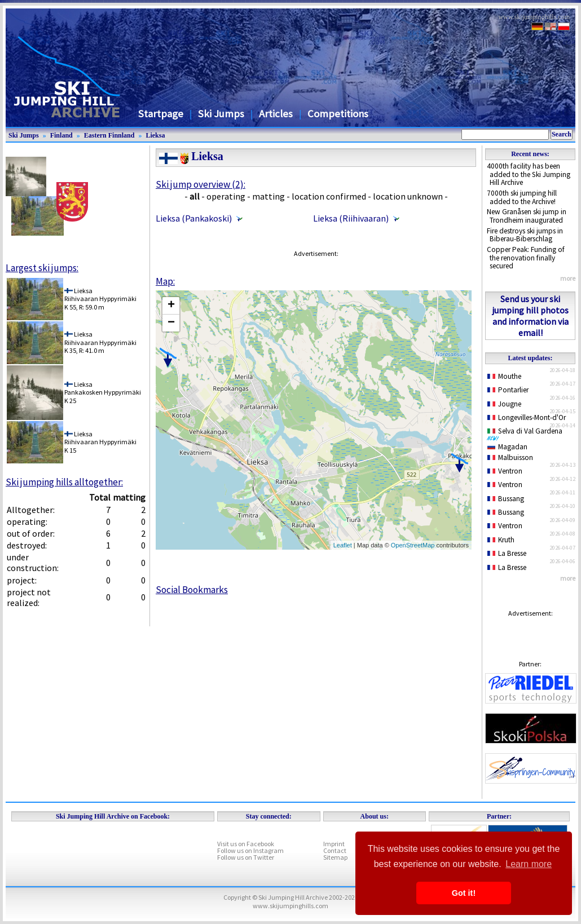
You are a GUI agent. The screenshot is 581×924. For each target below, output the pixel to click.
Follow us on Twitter (246, 857)
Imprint (334, 844)
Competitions (338, 114)
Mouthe (504, 376)
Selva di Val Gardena (527, 434)
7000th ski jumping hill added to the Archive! (522, 197)
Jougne (504, 404)
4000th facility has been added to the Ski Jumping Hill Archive (529, 174)
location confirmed (329, 196)
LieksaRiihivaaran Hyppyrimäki (100, 295)
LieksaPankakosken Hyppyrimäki (103, 388)
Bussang (506, 499)
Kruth (501, 540)
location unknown (408, 196)
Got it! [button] (464, 893)
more (568, 278)
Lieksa (155, 135)
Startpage (161, 114)
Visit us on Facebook (246, 844)
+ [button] (171, 306)
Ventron (505, 471)
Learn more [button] (529, 864)
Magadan (507, 447)
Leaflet (343, 545)
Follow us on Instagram (250, 850)
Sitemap (335, 857)
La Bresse (507, 553)
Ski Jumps (221, 114)
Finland (61, 135)
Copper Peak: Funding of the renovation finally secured (526, 258)
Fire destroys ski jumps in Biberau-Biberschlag (525, 235)
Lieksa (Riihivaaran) (351, 218)
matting (269, 196)
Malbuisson (510, 457)
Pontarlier (508, 390)
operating (226, 196)
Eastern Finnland (109, 135)
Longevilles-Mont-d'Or (527, 417)
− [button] (171, 323)
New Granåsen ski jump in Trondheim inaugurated (527, 216)
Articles (276, 114)
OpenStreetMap (413, 545)
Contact (335, 850)
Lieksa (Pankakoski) (194, 218)
